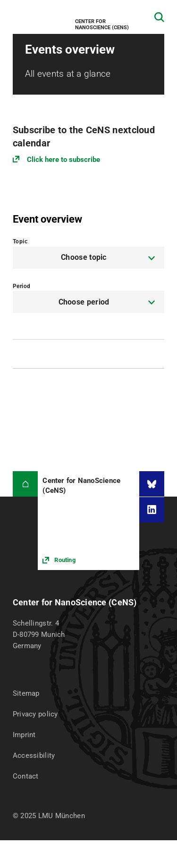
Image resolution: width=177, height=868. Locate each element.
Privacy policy (35, 714)
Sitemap (26, 693)
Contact (26, 776)
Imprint (24, 735)
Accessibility (34, 755)
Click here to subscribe (63, 160)
